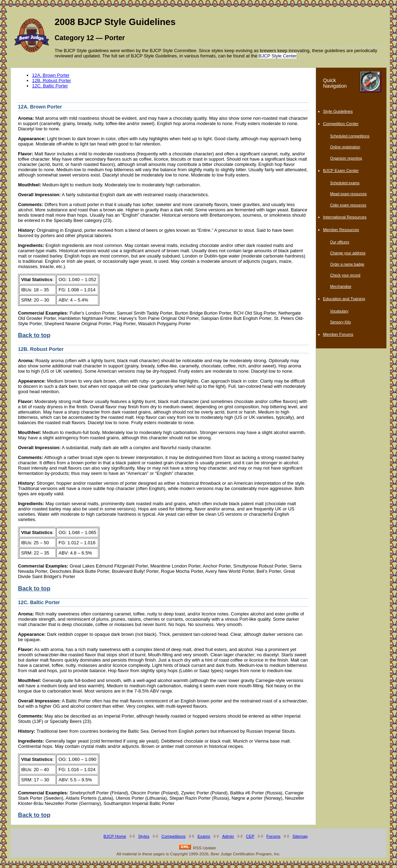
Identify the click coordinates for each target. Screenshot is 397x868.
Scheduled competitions (350, 136)
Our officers (340, 242)
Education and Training (344, 299)
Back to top (34, 335)
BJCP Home (115, 836)
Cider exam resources (348, 205)
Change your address (348, 253)
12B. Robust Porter (52, 80)
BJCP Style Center (277, 56)
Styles (144, 836)
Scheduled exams (345, 183)
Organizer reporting (346, 158)
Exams (204, 836)
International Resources (345, 217)
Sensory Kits (340, 322)
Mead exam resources (348, 194)
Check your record (345, 275)
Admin (228, 836)
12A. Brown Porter (51, 75)
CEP (250, 836)
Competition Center (341, 123)
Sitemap (300, 836)
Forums (273, 836)
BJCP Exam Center (341, 170)
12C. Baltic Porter (50, 86)
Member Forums (338, 334)
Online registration (345, 147)
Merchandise (341, 286)
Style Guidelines (338, 111)
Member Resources (341, 230)
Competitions (173, 836)
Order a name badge (347, 264)
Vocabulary (339, 311)
